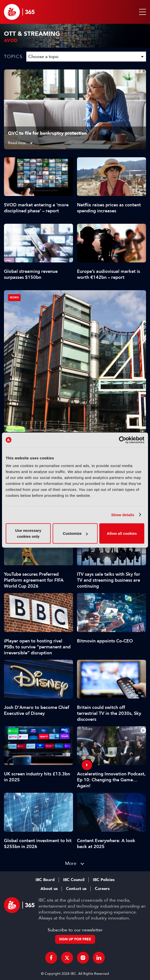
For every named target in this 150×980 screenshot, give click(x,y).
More (71, 863)
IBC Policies (104, 880)
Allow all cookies (122, 533)
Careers (102, 889)
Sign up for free (75, 939)
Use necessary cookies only (28, 533)
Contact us (76, 889)
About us (49, 889)
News (14, 298)
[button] (142, 12)
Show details (123, 515)
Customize (75, 533)
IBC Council (74, 880)
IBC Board (45, 880)
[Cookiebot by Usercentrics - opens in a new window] (123, 440)
